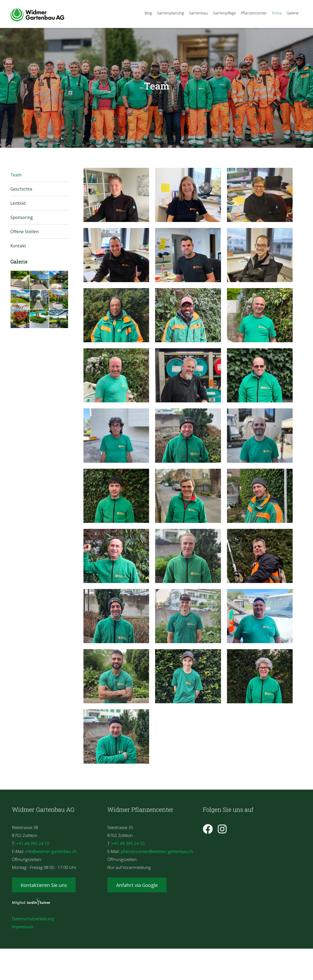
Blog (148, 13)
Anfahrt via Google (137, 885)
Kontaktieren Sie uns (44, 885)
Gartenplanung (171, 13)
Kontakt (18, 246)
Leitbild (18, 203)
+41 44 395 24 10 (33, 843)
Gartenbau (199, 13)
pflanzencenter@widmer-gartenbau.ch (157, 851)
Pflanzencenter (254, 13)
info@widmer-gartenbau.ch (51, 851)
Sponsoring (22, 217)
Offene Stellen (25, 232)
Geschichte (21, 189)
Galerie (293, 13)
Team (16, 175)
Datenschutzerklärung (33, 919)
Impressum (23, 927)
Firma (277, 13)
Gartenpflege (224, 13)
